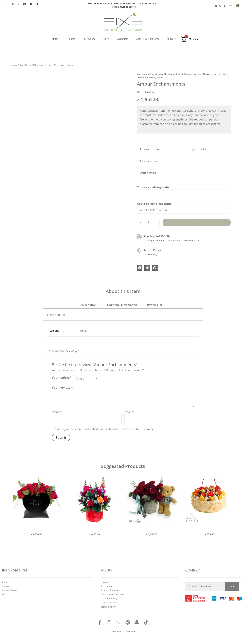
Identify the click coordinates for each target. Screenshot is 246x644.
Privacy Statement (111, 590)
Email (129, 413)
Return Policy (152, 250)
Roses (160, 77)
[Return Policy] (139, 251)
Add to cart (197, 222)
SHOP (71, 39)
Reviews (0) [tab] (155, 305)
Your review (62, 388)
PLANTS (171, 39)
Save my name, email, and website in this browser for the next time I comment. (106, 430)
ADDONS (123, 39)
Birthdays (170, 74)
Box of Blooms (34, 65)
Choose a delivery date (153, 187)
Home (12, 65)
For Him (217, 74)
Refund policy (108, 607)
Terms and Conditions (113, 594)
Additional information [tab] (122, 305)
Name (57, 413)
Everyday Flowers (202, 74)
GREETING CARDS (148, 39)
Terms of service (110, 603)
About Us (7, 582)
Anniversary (157, 74)
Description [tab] (89, 305)
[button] (140, 268)
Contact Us (8, 586)
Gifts (106, 39)
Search (105, 582)
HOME (56, 39)
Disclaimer (107, 586)
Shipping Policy (109, 598)
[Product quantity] (148, 222)
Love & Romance (146, 77)
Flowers (89, 39)
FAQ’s (5, 594)
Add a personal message (154, 204)
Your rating (62, 377)
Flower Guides (10, 590)
